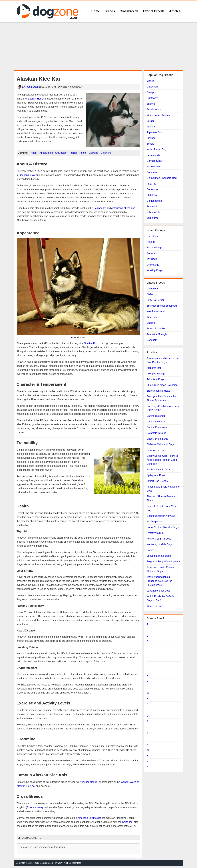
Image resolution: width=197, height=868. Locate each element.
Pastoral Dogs (154, 248)
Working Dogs (154, 270)
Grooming (106, 153)
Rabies (151, 550)
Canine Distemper (157, 416)
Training (73, 153)
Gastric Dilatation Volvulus (161, 516)
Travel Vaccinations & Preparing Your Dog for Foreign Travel (159, 581)
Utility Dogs (153, 265)
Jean (72, 337)
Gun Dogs (152, 236)
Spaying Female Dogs (159, 556)
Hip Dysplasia (154, 522)
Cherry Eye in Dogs (157, 439)
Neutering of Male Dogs (160, 544)
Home (96, 11)
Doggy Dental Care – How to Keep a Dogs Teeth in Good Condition (162, 460)
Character (60, 153)
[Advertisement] (98, 46)
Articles (175, 11)
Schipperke (100, 208)
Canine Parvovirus (157, 427)
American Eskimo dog (123, 208)
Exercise (93, 153)
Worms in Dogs (155, 606)
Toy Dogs (152, 259)
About (34, 153)
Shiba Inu (127, 822)
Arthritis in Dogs (155, 379)
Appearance (46, 153)
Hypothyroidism (155, 533)
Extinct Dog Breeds (157, 481)
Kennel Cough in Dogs (159, 539)
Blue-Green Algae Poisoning (162, 385)
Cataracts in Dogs (156, 433)
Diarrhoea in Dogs (157, 450)
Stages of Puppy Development (163, 562)
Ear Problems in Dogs (159, 470)
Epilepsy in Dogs (156, 475)
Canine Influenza (156, 422)
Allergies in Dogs (156, 374)
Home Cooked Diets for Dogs (163, 527)
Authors (68, 863)
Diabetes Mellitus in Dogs (161, 444)
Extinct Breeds (154, 11)
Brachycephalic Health (159, 391)
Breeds (110, 11)
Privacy (59, 863)
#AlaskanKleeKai (89, 782)
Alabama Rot (154, 368)
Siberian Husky (36, 99)
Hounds (151, 242)
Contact (77, 863)
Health (83, 153)
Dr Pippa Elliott (30, 87)
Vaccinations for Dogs (159, 591)
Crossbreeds (129, 11)
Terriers (151, 253)
